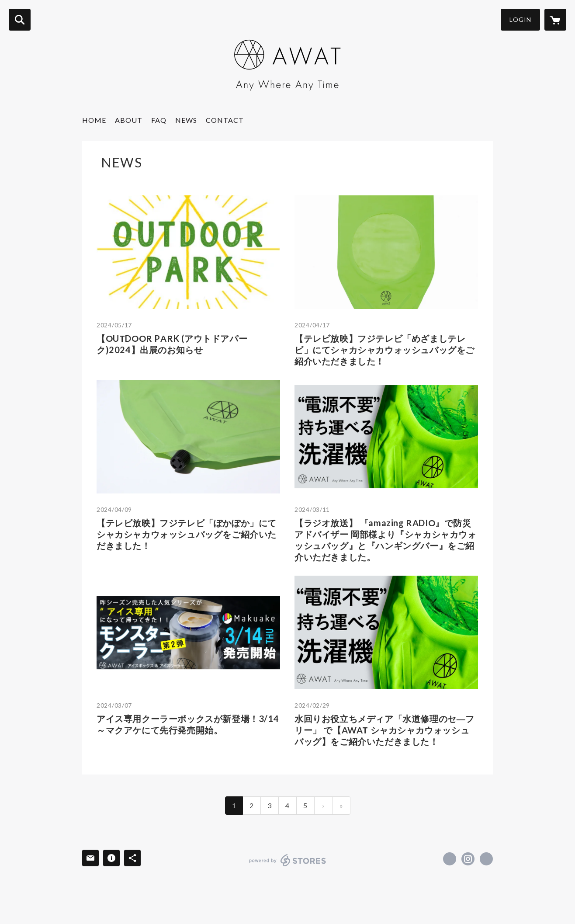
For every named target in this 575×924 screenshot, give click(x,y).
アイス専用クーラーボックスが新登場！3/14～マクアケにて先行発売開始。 (188, 724)
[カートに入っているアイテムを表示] (555, 20)
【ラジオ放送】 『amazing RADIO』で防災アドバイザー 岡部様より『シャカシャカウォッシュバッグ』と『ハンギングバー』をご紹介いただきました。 (386, 540)
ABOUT (129, 120)
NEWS (186, 120)
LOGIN (520, 19)
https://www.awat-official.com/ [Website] (486, 859)
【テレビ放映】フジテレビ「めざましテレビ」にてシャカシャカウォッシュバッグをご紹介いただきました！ (384, 350)
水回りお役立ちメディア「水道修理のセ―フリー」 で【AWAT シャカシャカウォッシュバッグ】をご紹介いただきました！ (384, 730)
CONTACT (225, 120)
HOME (94, 120)
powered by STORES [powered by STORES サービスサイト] (288, 860)
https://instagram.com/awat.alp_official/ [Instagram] (468, 859)
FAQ (159, 120)
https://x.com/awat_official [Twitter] (450, 859)
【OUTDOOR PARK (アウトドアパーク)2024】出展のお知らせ (172, 344)
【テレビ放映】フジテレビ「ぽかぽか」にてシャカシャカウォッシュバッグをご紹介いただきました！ (187, 534)
